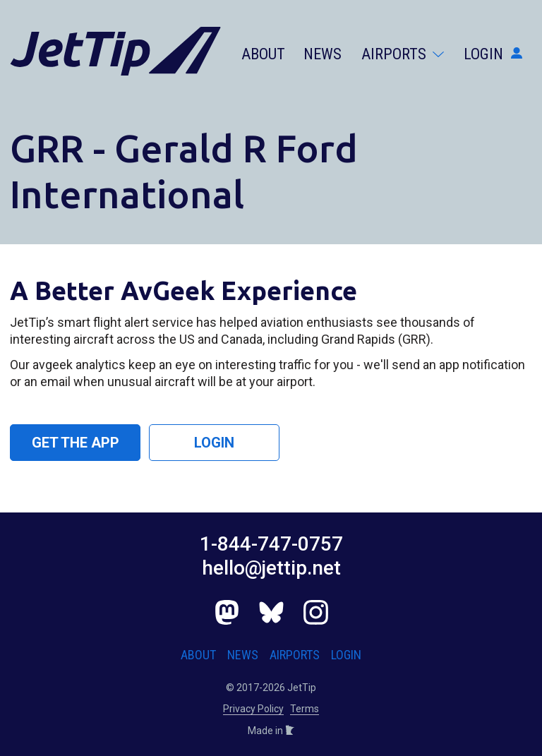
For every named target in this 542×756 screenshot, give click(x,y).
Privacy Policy (253, 709)
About (263, 54)
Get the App (76, 443)
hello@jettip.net (271, 568)
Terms (305, 709)
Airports (403, 54)
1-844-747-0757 (271, 544)
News (323, 54)
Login (493, 54)
